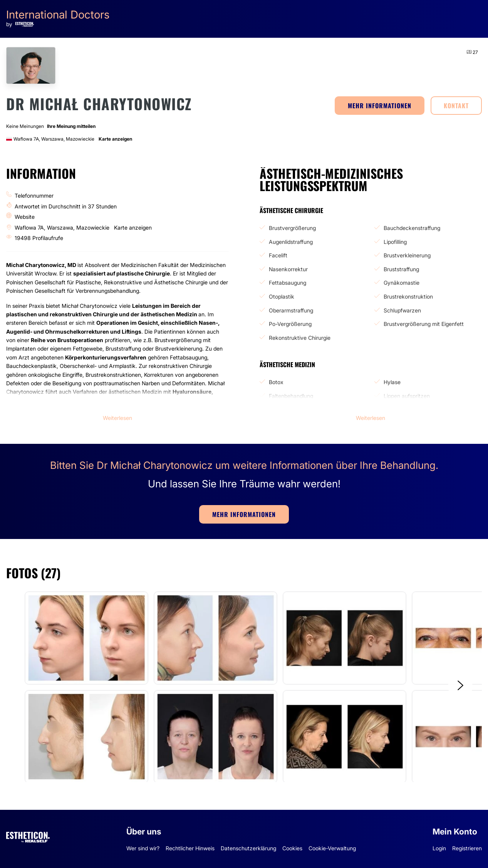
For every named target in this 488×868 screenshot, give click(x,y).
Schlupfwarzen (402, 310)
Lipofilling (395, 242)
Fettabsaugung (288, 283)
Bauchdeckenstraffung (412, 228)
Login (439, 848)
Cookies (292, 848)
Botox (276, 382)
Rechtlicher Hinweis (190, 848)
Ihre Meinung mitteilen (71, 126)
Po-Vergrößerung (290, 324)
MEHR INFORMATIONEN (380, 106)
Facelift (278, 255)
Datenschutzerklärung (248, 848)
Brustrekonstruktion (408, 296)
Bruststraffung (401, 269)
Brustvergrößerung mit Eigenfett (424, 324)
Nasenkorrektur (288, 269)
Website (25, 217)
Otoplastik (282, 296)
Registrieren (467, 848)
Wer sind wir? (143, 848)
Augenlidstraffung (291, 242)
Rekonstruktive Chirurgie (300, 338)
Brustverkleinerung (407, 255)
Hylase (392, 382)
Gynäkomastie (402, 283)
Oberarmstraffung (291, 310)
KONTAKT (456, 106)
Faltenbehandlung (291, 396)
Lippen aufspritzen (407, 396)
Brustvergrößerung (292, 228)
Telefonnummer (34, 196)
